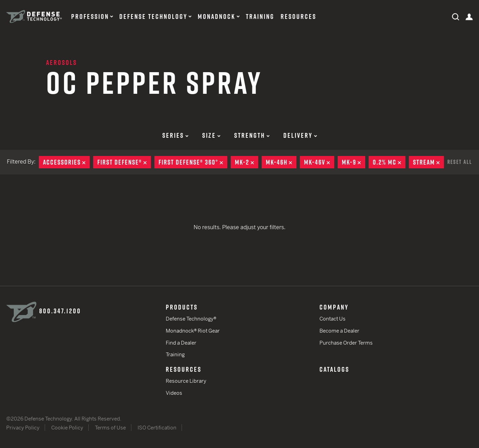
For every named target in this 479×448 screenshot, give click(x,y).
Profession (90, 16)
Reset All (460, 162)
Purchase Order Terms (346, 343)
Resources (298, 16)
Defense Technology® (191, 319)
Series (175, 135)
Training (260, 16)
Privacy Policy (23, 428)
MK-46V (319, 162)
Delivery (300, 135)
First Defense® (124, 162)
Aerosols (62, 63)
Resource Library (186, 381)
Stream (428, 162)
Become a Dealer (339, 331)
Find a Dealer (181, 343)
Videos (174, 393)
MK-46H (281, 162)
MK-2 (247, 162)
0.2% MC (389, 162)
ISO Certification (157, 428)
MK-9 (353, 162)
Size (211, 135)
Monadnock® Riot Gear (193, 331)
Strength (252, 135)
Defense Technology (153, 16)
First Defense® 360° (193, 162)
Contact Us (333, 319)
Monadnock (217, 16)
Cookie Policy (67, 428)
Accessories (66, 162)
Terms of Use (110, 428)
